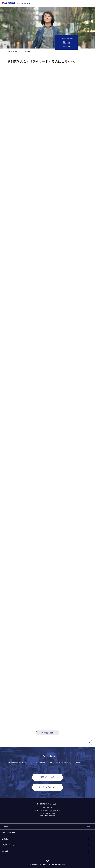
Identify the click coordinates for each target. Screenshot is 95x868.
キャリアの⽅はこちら (48, 787)
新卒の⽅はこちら (48, 777)
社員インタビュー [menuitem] (8, 833)
